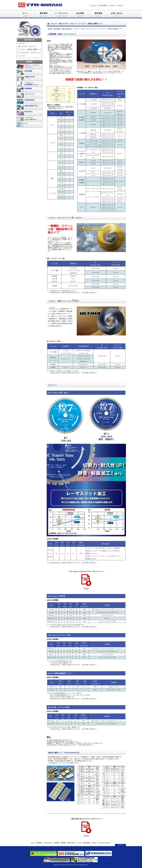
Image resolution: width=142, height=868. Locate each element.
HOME (50, 29)
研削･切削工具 (67, 29)
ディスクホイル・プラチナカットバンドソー (30, 54)
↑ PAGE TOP (120, 845)
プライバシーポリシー (105, 843)
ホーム (25, 15)
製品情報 (44, 15)
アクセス (112, 5)
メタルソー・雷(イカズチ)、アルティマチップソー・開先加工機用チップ (30, 46)
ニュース (94, 5)
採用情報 (98, 15)
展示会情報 (103, 5)
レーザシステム (62, 15)
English (119, 5)
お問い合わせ (117, 15)
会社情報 (80, 15)
